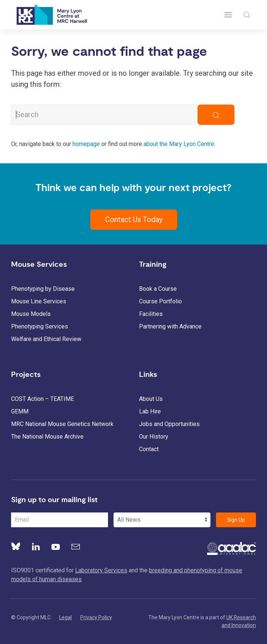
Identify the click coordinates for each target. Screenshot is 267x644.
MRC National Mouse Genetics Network (62, 424)
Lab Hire (150, 411)
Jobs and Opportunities (169, 424)
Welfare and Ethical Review (46, 339)
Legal (65, 617)
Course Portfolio (160, 301)
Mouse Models (31, 314)
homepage (86, 144)
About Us (151, 399)
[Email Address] (60, 520)
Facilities (151, 314)
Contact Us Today (134, 219)
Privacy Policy (96, 617)
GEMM (20, 411)
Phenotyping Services (40, 326)
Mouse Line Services (39, 301)
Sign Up (236, 520)
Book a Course (158, 289)
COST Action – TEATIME (43, 399)
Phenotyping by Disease (43, 289)
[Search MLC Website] (104, 115)
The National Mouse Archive (47, 437)
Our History (154, 437)
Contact (149, 449)
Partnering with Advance (170, 326)
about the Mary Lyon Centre (179, 144)
